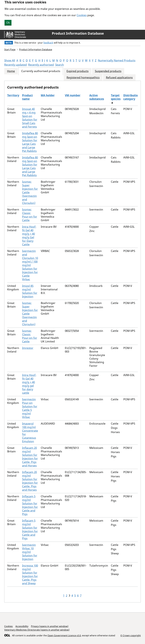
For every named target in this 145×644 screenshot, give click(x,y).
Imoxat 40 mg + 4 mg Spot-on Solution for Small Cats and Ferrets (30, 118)
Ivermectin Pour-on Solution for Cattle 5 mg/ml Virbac (30, 408)
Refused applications (119, 78)
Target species (116, 97)
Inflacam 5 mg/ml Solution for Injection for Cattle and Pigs (30, 505)
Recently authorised (41, 65)
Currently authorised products (41, 71)
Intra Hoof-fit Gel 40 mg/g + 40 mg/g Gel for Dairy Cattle (29, 236)
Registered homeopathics (83, 78)
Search (60, 65)
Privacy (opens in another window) (50, 626)
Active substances (97, 97)
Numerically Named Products (117, 60)
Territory (13, 95)
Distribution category (131, 97)
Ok (8, 23)
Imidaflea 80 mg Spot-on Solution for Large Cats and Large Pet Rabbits (30, 142)
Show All (10, 60)
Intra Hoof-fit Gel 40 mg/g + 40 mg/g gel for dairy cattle (29, 384)
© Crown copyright (131, 635)
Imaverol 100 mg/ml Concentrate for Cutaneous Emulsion (30, 432)
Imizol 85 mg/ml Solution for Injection (30, 291)
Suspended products (108, 71)
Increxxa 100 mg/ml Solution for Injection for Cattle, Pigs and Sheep (30, 574)
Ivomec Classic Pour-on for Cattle (30, 215)
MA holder (48, 95)
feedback (48, 43)
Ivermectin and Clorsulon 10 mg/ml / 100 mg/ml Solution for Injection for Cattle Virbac (30, 265)
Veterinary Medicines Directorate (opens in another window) (37, 630)
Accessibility (22, 626)
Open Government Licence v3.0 (64, 635)
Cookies (82, 15)
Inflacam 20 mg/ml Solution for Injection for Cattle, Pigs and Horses (30, 457)
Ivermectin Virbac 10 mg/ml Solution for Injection (30, 552)
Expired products (78, 71)
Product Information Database (78, 33)
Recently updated (16, 65)
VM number (73, 95)
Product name (27, 97)
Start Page (10, 50)
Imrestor (28, 348)
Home (11, 71)
